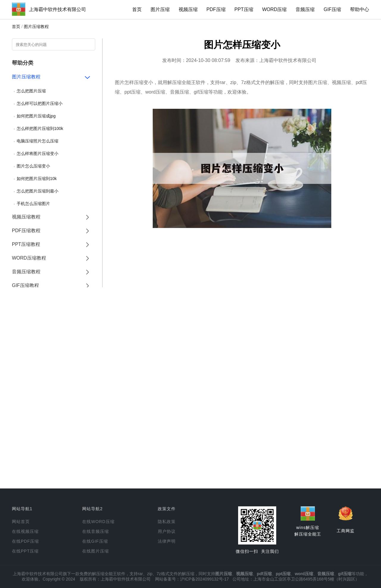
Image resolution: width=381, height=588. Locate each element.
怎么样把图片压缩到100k (40, 128)
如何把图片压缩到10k (37, 179)
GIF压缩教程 (25, 285)
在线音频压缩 (96, 531)
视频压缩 (188, 9)
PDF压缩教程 (26, 231)
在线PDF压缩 (25, 541)
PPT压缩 (244, 9)
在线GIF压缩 (95, 541)
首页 (137, 9)
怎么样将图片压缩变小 (38, 153)
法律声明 (167, 541)
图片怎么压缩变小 (33, 166)
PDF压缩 (216, 9)
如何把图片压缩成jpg (36, 116)
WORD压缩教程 (29, 258)
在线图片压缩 (96, 551)
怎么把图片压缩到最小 (38, 191)
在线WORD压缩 (98, 522)
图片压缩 (160, 9)
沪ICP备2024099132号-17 (204, 579)
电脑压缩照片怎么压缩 (38, 141)
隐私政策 (167, 522)
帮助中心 (360, 9)
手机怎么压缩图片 (33, 204)
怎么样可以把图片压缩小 (40, 103)
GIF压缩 (332, 9)
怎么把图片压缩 (31, 91)
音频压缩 (305, 9)
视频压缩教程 (26, 217)
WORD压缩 (275, 9)
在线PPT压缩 (25, 551)
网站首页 (21, 522)
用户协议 (167, 531)
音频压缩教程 (26, 272)
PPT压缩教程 (26, 244)
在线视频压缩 (25, 531)
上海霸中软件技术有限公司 (57, 9)
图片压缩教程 (36, 27)
